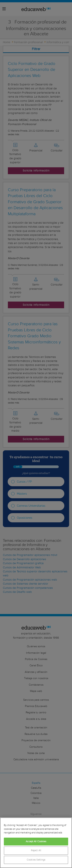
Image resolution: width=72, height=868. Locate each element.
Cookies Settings (36, 860)
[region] (36, 843)
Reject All (36, 851)
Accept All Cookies (36, 842)
